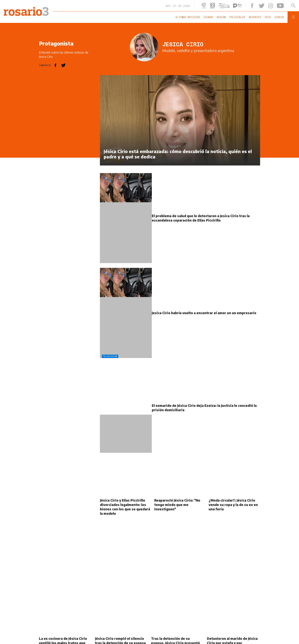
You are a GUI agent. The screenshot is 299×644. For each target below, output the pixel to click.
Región (221, 17)
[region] (68, 132)
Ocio (268, 17)
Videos (279, 17)
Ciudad (208, 17)
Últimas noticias (188, 17)
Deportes (255, 17)
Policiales (237, 17)
